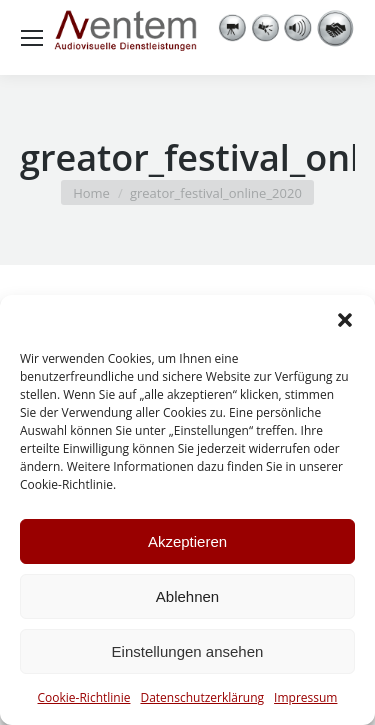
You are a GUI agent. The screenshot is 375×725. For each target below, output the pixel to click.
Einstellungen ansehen (188, 651)
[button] (345, 320)
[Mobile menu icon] (32, 38)
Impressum (305, 697)
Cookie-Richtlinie (84, 697)
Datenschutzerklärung (202, 697)
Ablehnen (187, 596)
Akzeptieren (187, 541)
